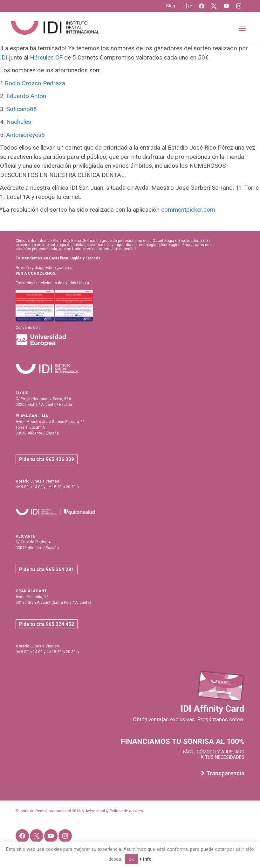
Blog (171, 6)
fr (190, 6)
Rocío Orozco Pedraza (35, 83)
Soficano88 (22, 109)
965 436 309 (60, 459)
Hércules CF (47, 57)
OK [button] (131, 859)
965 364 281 (60, 569)
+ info (145, 859)
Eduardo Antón (26, 96)
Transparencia (223, 773)
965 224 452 (60, 624)
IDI (4, 57)
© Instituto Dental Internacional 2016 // (51, 811)
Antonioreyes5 (26, 135)
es (183, 6)
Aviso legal (95, 811)
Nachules (19, 122)
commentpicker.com (188, 210)
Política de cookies (126, 811)
